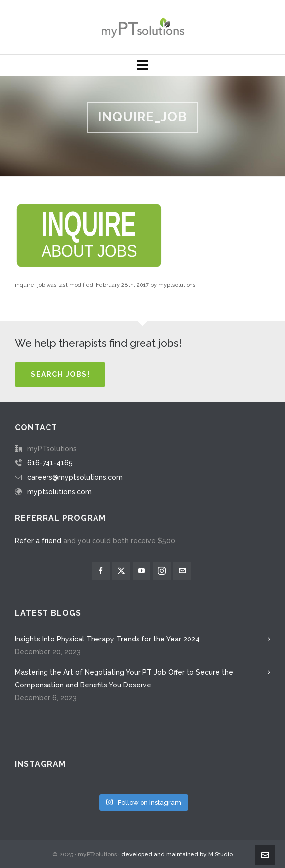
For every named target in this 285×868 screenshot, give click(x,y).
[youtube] (142, 571)
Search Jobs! (60, 374)
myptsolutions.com (59, 492)
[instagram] (162, 571)
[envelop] (182, 571)
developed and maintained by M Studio (177, 854)
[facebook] (101, 571)
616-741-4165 (50, 463)
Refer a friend (38, 541)
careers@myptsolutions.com (75, 477)
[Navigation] (142, 65)
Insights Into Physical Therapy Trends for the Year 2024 (107, 639)
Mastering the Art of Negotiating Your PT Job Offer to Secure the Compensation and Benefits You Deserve (124, 679)
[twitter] (121, 571)
